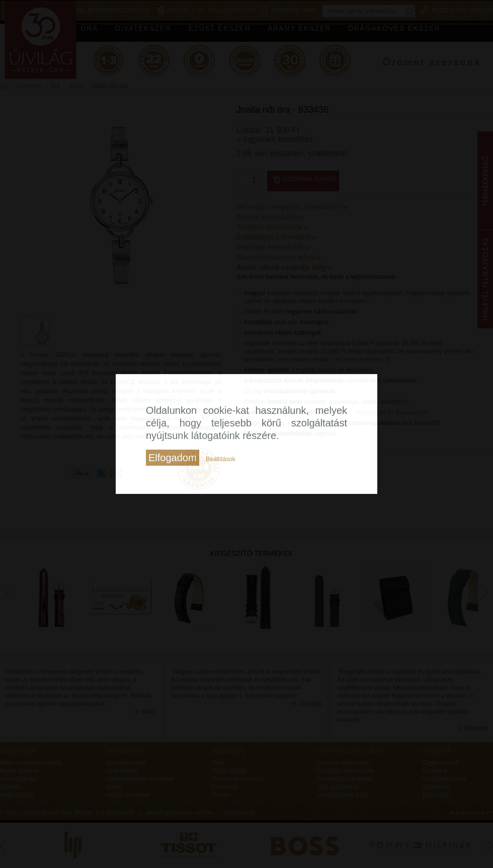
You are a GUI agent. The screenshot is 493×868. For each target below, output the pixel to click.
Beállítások (221, 459)
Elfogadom (173, 458)
